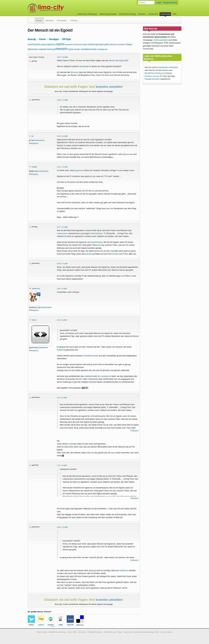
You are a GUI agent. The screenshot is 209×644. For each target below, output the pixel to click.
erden (85, 44)
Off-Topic (67, 39)
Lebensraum (62, 233)
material (42, 49)
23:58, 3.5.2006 (62, 264)
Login (159, 3)
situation (77, 49)
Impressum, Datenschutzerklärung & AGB (141, 632)
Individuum (124, 570)
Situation (83, 66)
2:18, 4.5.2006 (62, 320)
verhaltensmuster (89, 49)
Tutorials (74, 20)
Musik (89, 254)
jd (33, 136)
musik (70, 49)
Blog (119, 632)
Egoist (122, 60)
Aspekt (71, 444)
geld (106, 44)
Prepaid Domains (152, 79)
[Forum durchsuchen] (146, 3)
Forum (39, 20)
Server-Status (166, 632)
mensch (61, 49)
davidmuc (36, 288)
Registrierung (170, 3)
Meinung (74, 72)
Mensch (112, 60)
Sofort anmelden (161, 40)
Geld (101, 233)
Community (165, 14)
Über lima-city (110, 632)
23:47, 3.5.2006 (62, 227)
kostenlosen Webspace (168, 67)
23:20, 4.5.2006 (62, 527)
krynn (34, 320)
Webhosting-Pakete (108, 14)
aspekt (44, 44)
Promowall (62, 20)
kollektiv (122, 44)
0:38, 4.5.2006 (62, 289)
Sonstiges (54, 39)
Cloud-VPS (153, 14)
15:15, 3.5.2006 (62, 136)
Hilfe (174, 14)
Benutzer (50, 20)
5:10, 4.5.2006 (62, 398)
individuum (113, 44)
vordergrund (102, 49)
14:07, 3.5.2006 (62, 57)
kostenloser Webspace (87, 14)
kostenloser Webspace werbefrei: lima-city (56, 8)
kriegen (129, 44)
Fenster (115, 254)
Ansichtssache (96, 242)
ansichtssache (34, 44)
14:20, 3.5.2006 (62, 100)
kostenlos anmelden (109, 87)
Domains (142, 14)
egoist (60, 44)
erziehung (93, 44)
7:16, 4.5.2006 (62, 465)
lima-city (32, 39)
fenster (101, 44)
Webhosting (42, 632)
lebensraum (33, 49)
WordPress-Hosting (127, 14)
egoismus (51, 44)
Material (94, 233)
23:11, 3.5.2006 (62, 167)
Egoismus (79, 170)
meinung (51, 49)
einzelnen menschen (73, 44)
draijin (34, 167)
